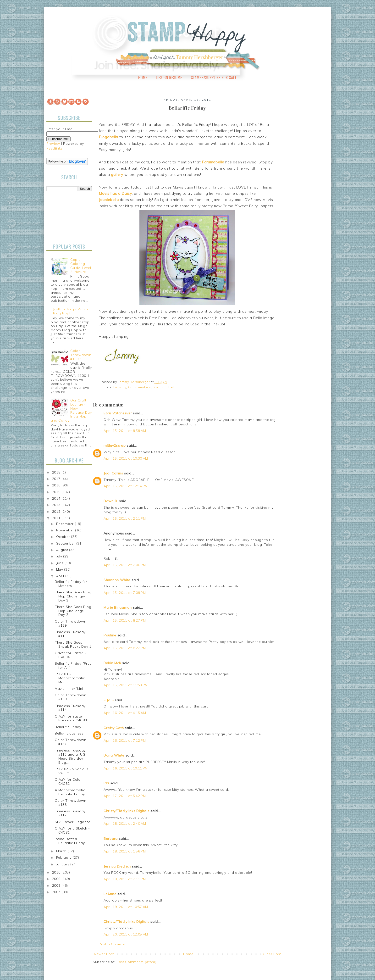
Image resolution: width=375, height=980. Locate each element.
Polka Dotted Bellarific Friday (70, 841)
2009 (57, 879)
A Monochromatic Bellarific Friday (70, 792)
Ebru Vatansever (118, 413)
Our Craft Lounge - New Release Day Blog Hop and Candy (71, 410)
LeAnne (110, 894)
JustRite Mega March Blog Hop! (70, 311)
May (60, 569)
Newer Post (104, 954)
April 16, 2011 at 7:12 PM (125, 741)
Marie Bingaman (118, 607)
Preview (53, 144)
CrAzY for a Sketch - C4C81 (72, 830)
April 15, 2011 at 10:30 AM (126, 458)
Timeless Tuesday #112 (70, 813)
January (63, 864)
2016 (57, 485)
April (61, 576)
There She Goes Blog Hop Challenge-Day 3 (73, 596)
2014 (57, 498)
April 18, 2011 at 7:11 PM (125, 879)
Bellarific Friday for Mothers (71, 584)
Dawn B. (111, 501)
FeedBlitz (54, 148)
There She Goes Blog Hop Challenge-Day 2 (73, 611)
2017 (57, 479)
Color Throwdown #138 (71, 697)
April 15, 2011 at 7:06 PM (125, 565)
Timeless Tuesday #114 (70, 708)
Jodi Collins (113, 473)
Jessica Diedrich (117, 866)
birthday (120, 387)
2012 (57, 512)
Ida (106, 783)
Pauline (110, 635)
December (66, 524)
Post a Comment (113, 944)
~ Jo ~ (109, 700)
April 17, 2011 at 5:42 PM (125, 796)
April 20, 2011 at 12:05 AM (126, 934)
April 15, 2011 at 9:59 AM (125, 431)
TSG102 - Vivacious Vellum (72, 771)
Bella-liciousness (69, 733)
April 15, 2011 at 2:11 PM (125, 518)
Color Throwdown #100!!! (81, 355)
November (66, 530)
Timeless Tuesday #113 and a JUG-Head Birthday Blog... (71, 756)
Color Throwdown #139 (71, 623)
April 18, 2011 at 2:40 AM (125, 824)
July (60, 556)
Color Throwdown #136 (71, 803)
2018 (57, 472)
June (61, 563)
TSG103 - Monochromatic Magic (70, 678)
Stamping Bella (165, 387)
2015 (57, 492)
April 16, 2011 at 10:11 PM (126, 768)
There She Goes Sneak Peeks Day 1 (73, 644)
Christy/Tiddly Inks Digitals (127, 811)
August (63, 550)
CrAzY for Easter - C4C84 (70, 655)
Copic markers (140, 387)
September (66, 543)
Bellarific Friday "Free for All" (73, 665)
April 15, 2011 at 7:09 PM (125, 593)
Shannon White (117, 580)
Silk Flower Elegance (73, 822)
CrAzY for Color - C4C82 (70, 782)
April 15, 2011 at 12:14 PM (126, 486)
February (64, 857)
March (62, 851)
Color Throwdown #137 (71, 742)
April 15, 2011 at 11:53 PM (126, 685)
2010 (57, 872)
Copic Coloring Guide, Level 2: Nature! (81, 266)
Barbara (111, 839)
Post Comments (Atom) (136, 962)
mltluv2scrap (115, 445)
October (64, 537)
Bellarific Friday (68, 727)
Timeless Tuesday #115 (70, 634)
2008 (57, 885)
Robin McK (112, 663)
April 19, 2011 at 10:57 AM (126, 907)
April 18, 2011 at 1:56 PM (125, 851)
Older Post (272, 954)
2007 (57, 892)
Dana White (114, 755)
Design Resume (169, 78)
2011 (57, 518)
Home (143, 78)
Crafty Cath (114, 728)
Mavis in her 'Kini (69, 689)
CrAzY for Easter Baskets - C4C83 (71, 718)
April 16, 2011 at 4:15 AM (125, 713)
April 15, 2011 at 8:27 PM (125, 620)
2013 (57, 505)
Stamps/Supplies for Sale (214, 78)
